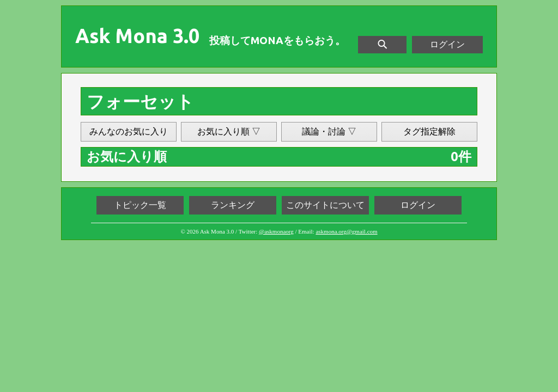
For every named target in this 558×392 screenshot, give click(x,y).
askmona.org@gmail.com (346, 231)
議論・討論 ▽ (329, 131)
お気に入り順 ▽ (229, 131)
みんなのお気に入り (129, 131)
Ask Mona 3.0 (137, 36)
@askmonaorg (276, 231)
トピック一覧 (140, 205)
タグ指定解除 (429, 131)
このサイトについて (325, 205)
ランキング (233, 205)
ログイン (447, 44)
